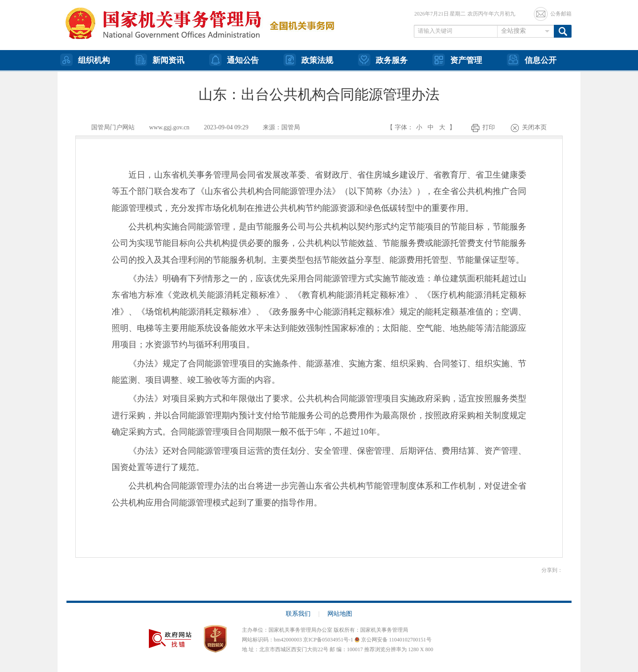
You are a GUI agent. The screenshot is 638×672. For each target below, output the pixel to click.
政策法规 (308, 60)
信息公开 (532, 60)
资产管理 (457, 60)
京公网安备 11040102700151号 (393, 640)
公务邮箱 (561, 14)
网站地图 (340, 614)
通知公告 (234, 60)
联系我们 (303, 614)
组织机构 (85, 60)
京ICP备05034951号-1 (328, 640)
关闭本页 (534, 127)
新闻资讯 (159, 60)
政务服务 (383, 60)
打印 (489, 127)
